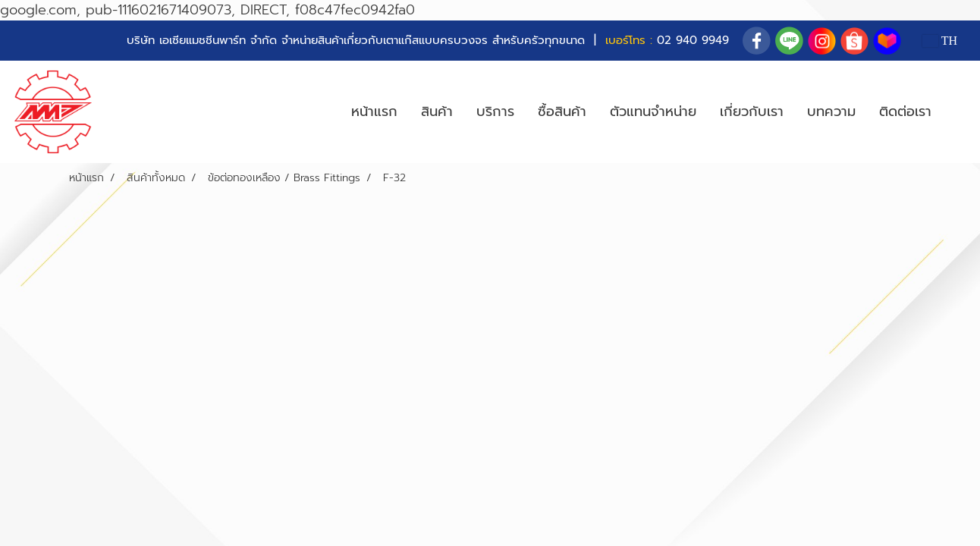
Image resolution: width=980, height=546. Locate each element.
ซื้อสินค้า (562, 111)
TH (940, 41)
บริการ (495, 111)
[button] (956, 112)
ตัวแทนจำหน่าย (653, 111)
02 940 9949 (693, 40)
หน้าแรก (374, 111)
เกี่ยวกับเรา (752, 111)
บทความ (831, 111)
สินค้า (437, 111)
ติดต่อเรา (905, 111)
